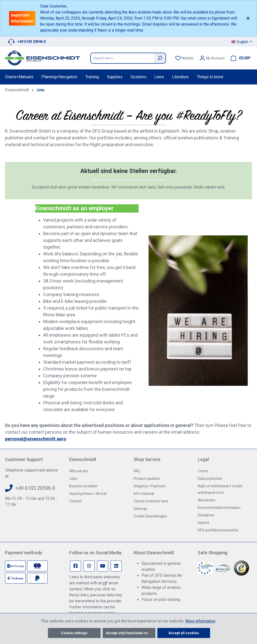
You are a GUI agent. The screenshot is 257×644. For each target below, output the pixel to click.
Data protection (210, 479)
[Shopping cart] (239, 58)
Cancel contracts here (151, 501)
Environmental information (219, 508)
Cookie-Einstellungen (150, 516)
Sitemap (140, 509)
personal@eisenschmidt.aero (36, 439)
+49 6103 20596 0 (31, 42)
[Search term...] (122, 58)
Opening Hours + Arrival (88, 494)
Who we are (79, 471)
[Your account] (212, 58)
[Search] (160, 58)
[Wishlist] (184, 58)
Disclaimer (206, 515)
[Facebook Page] (76, 566)
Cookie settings (74, 633)
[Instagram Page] (89, 566)
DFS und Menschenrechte (218, 530)
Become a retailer (83, 486)
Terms (203, 471)
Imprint (203, 523)
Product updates (147, 479)
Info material (144, 494)
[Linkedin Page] (116, 566)
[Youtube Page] (103, 566)
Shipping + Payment (149, 486)
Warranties (206, 500)
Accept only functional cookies (131, 633)
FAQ (137, 471)
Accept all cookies (184, 633)
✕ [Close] (248, 18)
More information (200, 621)
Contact (76, 501)
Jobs (73, 479)
